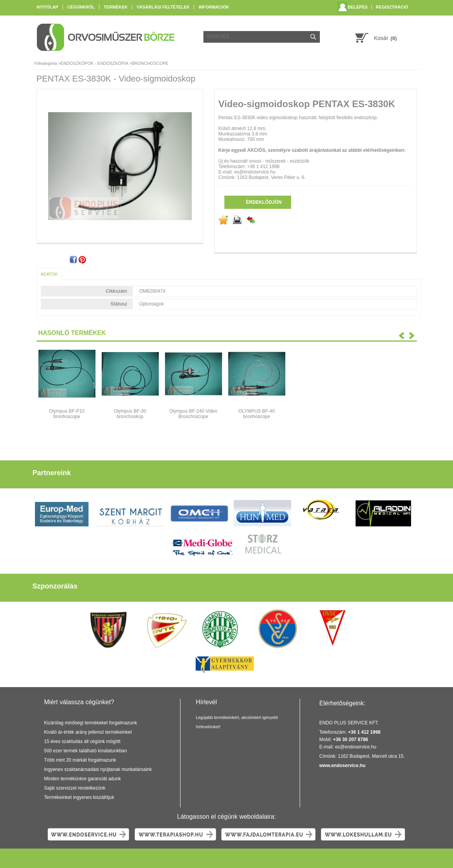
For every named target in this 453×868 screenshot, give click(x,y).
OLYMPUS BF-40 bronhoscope (257, 414)
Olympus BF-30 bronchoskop (130, 414)
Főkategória (46, 63)
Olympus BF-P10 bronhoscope (67, 414)
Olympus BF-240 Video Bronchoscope (193, 414)
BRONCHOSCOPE (150, 63)
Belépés (358, 7)
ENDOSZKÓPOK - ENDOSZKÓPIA (94, 63)
